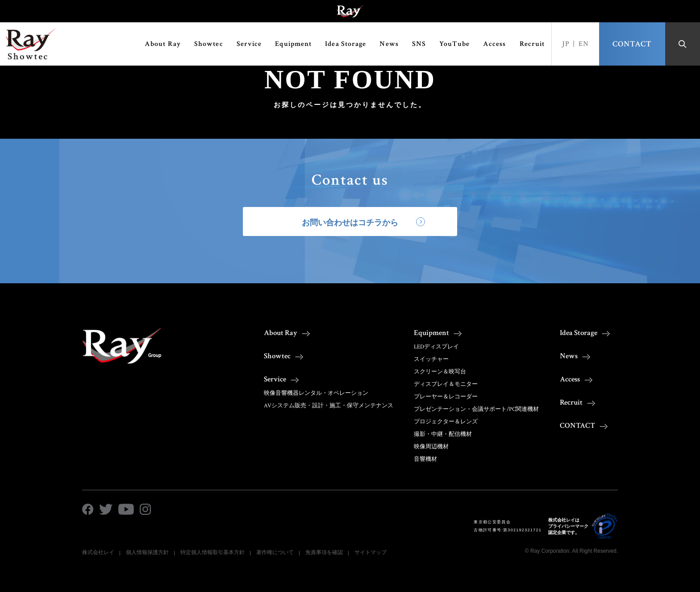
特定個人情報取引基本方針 (212, 552)
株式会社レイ (98, 552)
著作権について (275, 552)
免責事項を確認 (324, 552)
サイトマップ (371, 552)
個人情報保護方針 (147, 552)
